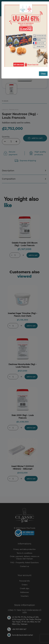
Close (43, 66)
